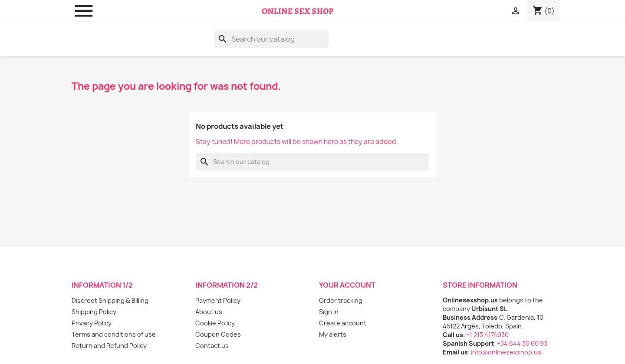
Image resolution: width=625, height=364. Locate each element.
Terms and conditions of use (114, 334)
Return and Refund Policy (109, 346)
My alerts (333, 334)
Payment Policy (218, 300)
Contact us (212, 346)
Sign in (329, 312)
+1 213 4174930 (487, 335)
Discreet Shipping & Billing (110, 300)
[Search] (271, 39)
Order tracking (341, 300)
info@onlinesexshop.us (506, 352)
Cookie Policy (215, 323)
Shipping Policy (94, 312)
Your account (347, 285)
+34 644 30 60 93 (522, 343)
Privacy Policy (92, 323)
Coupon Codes (218, 334)
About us (209, 312)
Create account (343, 323)
